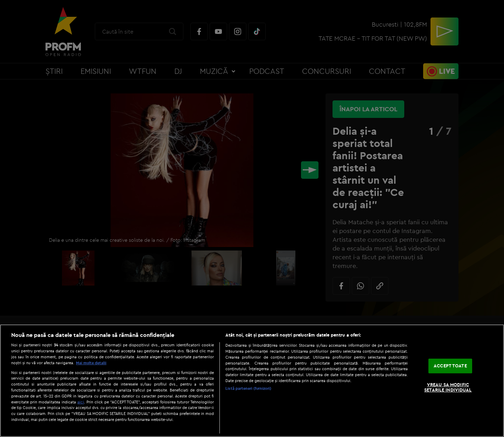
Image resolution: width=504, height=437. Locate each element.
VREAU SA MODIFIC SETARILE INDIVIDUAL (448, 387)
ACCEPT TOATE (450, 366)
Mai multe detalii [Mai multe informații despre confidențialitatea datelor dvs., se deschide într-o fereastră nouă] (91, 363)
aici (81, 402)
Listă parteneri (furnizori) (248, 388)
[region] (252, 381)
